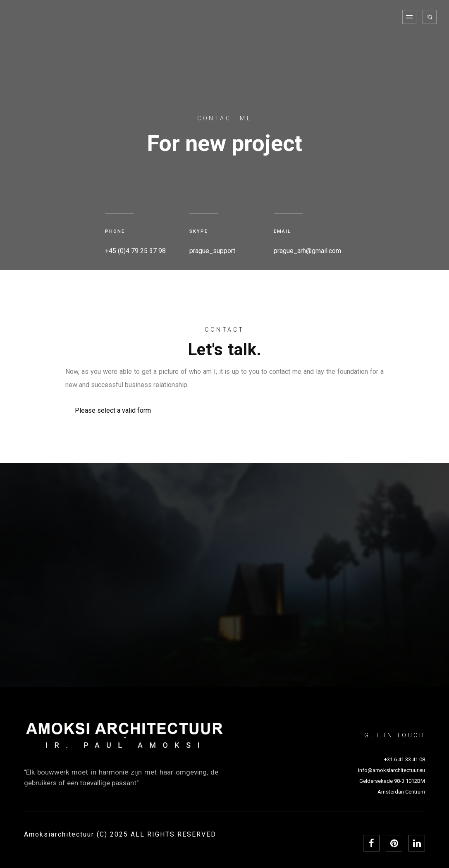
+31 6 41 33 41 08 (405, 759)
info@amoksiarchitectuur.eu (392, 770)
